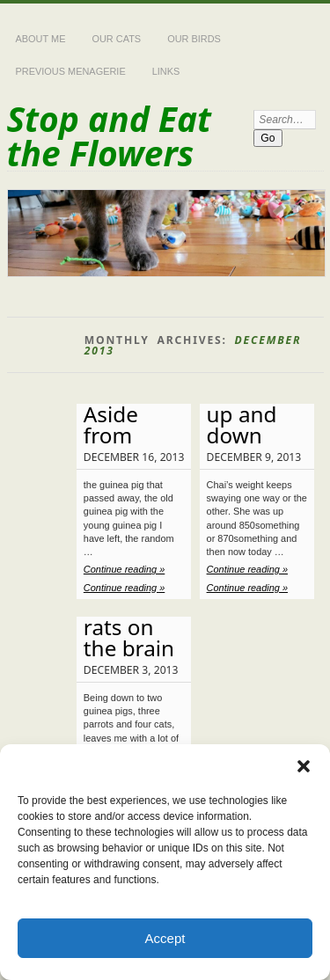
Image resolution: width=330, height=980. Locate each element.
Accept (165, 938)
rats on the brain (129, 637)
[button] (304, 766)
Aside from (111, 424)
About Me (41, 39)
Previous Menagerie (71, 71)
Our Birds (194, 39)
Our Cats (116, 39)
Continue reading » (124, 569)
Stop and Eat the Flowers (109, 135)
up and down (242, 424)
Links (166, 71)
